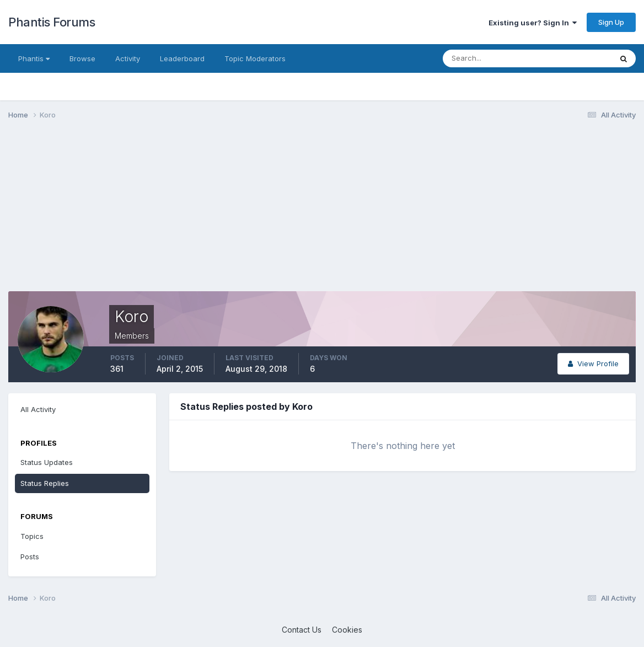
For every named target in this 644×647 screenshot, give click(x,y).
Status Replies (45, 483)
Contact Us (302, 630)
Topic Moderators (255, 58)
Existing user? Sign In (533, 23)
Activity (128, 58)
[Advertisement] (209, 214)
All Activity (38, 409)
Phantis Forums (52, 22)
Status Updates (47, 462)
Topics (32, 536)
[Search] (491, 58)
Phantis (34, 58)
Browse (82, 58)
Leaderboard (182, 58)
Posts (30, 557)
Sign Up (611, 22)
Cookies (347, 630)
